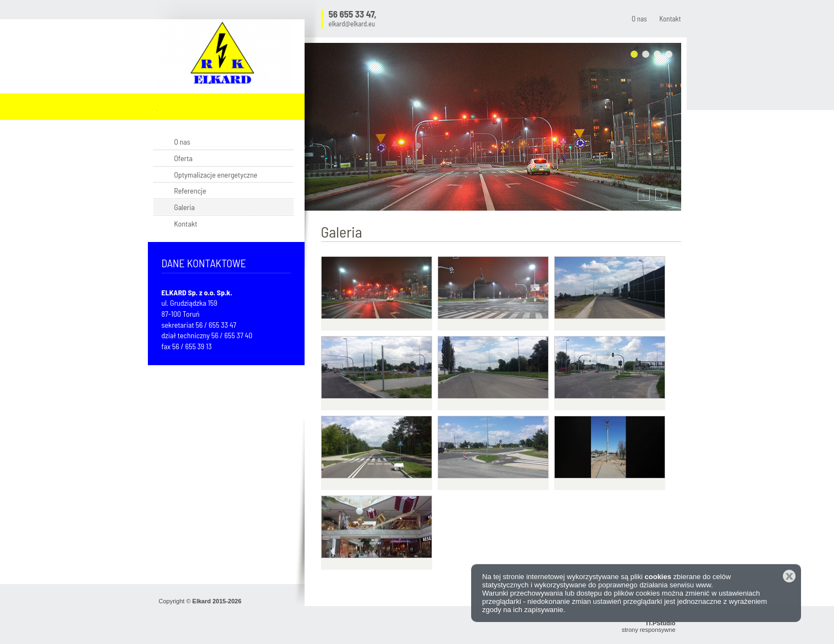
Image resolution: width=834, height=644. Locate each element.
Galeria (185, 207)
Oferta (184, 158)
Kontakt (670, 19)
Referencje (190, 191)
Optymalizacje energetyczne (216, 175)
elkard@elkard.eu (352, 24)
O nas (639, 19)
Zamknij (789, 576)
